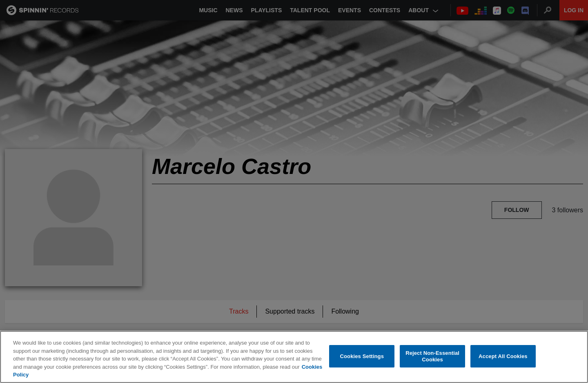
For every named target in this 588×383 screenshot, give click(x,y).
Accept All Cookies (503, 356)
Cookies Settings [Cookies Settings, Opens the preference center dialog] (362, 356)
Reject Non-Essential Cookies (432, 356)
